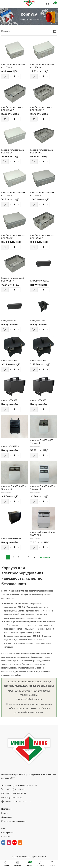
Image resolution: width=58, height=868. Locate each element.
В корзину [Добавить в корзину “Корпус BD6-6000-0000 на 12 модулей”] (4, 501)
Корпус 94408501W (40, 281)
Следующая (44, 557)
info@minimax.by (14, 798)
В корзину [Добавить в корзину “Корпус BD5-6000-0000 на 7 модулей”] (33, 455)
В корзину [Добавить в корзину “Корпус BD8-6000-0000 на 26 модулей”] (33, 501)
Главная (20, 19)
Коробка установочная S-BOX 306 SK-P (42, 109)
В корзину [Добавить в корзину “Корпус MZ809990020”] (4, 547)
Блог (3, 828)
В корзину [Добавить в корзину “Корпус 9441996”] (4, 330)
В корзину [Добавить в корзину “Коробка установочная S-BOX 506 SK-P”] (33, 162)
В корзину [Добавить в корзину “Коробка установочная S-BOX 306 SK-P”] (33, 119)
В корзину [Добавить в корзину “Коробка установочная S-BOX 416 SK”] (4, 162)
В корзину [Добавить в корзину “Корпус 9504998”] (33, 409)
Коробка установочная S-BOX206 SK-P (42, 237)
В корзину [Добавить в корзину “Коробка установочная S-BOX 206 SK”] (33, 76)
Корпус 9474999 (9, 360)
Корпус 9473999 (38, 321)
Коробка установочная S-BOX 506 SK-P (42, 151)
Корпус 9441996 (9, 321)
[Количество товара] (14, 76)
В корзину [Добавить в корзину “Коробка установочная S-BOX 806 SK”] (4, 247)
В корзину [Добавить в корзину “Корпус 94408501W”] (33, 290)
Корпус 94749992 (39, 360)
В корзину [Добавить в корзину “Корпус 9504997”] (4, 409)
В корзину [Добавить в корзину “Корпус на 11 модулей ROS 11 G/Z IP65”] (33, 547)
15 (29, 557)
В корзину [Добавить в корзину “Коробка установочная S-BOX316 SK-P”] (4, 290)
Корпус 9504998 (38, 400)
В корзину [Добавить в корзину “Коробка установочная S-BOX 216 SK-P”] (4, 119)
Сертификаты (7, 833)
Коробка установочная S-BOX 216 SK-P (13, 109)
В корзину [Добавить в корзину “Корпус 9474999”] (4, 369)
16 (34, 557)
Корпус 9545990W (10, 446)
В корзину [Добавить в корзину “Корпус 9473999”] (33, 330)
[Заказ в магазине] (55, 32)
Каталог (29, 19)
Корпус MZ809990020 (12, 538)
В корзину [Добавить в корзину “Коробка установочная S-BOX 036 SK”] (4, 76)
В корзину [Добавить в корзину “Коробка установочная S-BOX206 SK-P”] (33, 247)
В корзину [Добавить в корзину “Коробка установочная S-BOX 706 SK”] (33, 204)
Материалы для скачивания (14, 821)
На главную (6, 809)
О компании (7, 817)
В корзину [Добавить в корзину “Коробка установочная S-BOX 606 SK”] (4, 204)
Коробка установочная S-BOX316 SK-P (13, 279)
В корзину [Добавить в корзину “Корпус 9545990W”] (4, 455)
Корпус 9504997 (9, 400)
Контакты (5, 837)
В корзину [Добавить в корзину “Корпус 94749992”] (33, 369)
